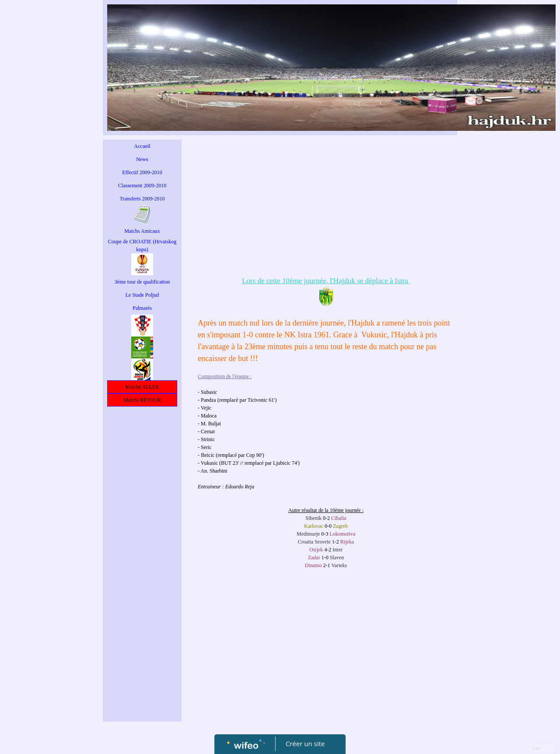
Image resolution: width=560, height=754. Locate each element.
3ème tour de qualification (142, 282)
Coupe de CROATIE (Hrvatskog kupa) (142, 245)
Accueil (142, 146)
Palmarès (142, 308)
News (142, 159)
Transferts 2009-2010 (142, 199)
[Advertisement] (142, 586)
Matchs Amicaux (142, 231)
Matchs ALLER (142, 387)
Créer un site (305, 743)
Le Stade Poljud (142, 295)
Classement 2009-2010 (142, 186)
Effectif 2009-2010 (142, 172)
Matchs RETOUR (142, 400)
